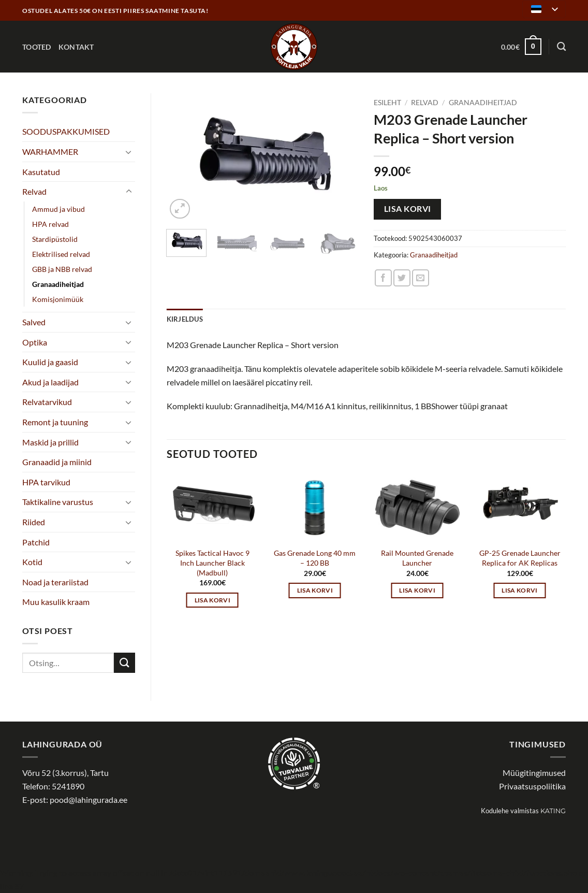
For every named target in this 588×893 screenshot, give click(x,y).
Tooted (37, 47)
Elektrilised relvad (61, 254)
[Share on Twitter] (402, 278)
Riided (34, 522)
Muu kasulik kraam (56, 602)
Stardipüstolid (55, 239)
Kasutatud (41, 172)
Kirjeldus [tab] (185, 319)
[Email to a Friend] (421, 278)
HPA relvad (50, 224)
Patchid (36, 542)
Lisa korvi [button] (212, 600)
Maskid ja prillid (50, 442)
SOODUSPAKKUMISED (66, 131)
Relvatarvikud (47, 402)
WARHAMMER (50, 152)
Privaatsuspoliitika (532, 786)
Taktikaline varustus (58, 502)
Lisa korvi (408, 209)
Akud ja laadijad (50, 382)
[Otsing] (561, 47)
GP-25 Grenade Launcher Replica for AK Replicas (520, 558)
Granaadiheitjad (58, 284)
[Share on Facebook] (383, 278)
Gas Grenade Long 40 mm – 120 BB (315, 558)
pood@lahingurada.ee (89, 800)
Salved (34, 322)
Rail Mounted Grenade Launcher (417, 558)
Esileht (387, 103)
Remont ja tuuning (55, 422)
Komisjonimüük (58, 299)
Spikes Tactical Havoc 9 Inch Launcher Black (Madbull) (212, 563)
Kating (553, 811)
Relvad (34, 191)
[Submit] (124, 663)
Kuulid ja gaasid (50, 362)
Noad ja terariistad (55, 582)
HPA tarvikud (46, 482)
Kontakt (76, 47)
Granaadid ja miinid (57, 462)
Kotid (32, 562)
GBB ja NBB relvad (62, 269)
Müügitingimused (534, 773)
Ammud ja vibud (58, 209)
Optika (35, 342)
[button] (521, 47)
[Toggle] (129, 152)
